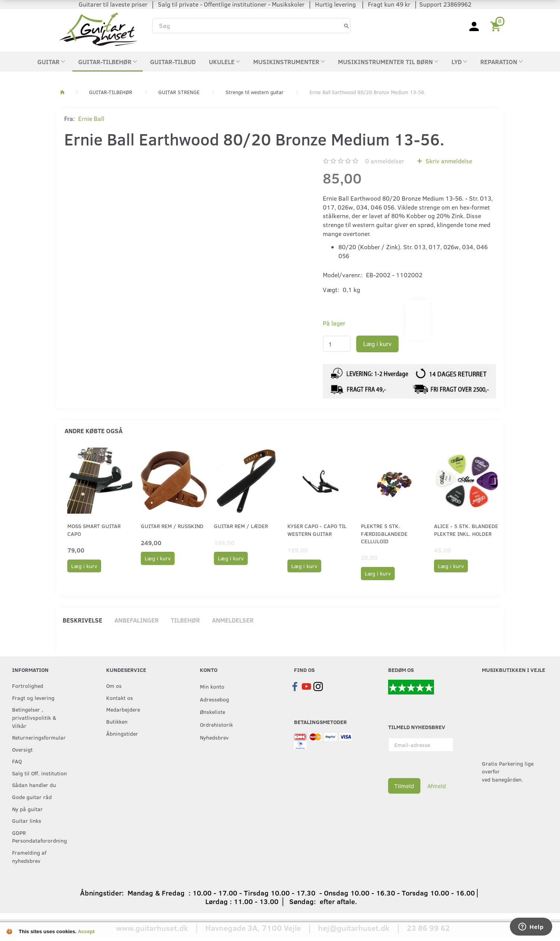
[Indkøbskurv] (497, 26)
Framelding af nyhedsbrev (29, 856)
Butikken (117, 721)
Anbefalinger (136, 620)
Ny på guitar (27, 809)
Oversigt (22, 749)
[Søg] (346, 25)
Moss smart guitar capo (94, 530)
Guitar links (27, 820)
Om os (114, 686)
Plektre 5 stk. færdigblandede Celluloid (384, 533)
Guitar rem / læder (241, 526)
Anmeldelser (233, 620)
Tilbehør (185, 620)
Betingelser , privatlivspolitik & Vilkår (34, 717)
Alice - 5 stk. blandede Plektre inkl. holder (466, 530)
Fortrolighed (28, 686)
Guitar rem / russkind (172, 526)
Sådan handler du (34, 785)
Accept (86, 931)
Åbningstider (122, 733)
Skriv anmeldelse (448, 161)
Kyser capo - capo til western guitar (317, 530)
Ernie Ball (91, 118)
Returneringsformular (39, 737)
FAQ (17, 761)
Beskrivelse (82, 620)
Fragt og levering (33, 698)
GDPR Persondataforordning (39, 837)
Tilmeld (404, 786)
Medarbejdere (123, 709)
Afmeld (437, 786)
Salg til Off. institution (39, 773)
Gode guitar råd (32, 797)
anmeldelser (385, 161)
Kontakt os (120, 698)
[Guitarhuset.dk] (98, 29)
